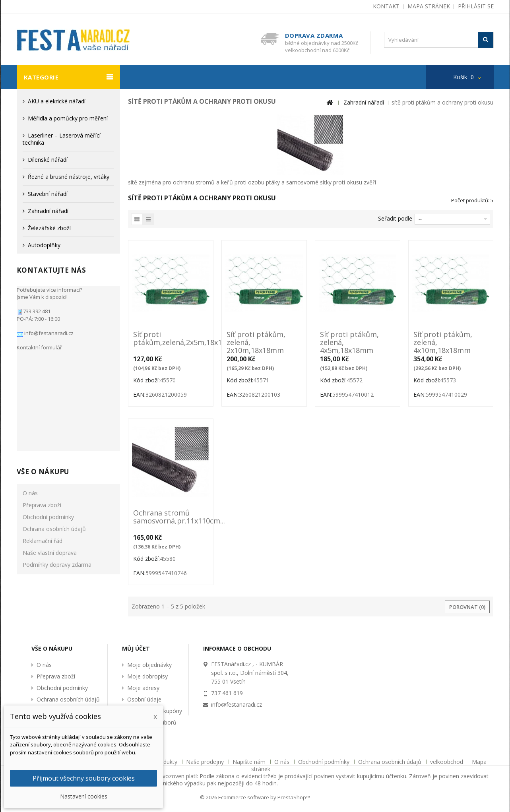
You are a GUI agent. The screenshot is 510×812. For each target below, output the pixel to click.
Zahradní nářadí (48, 211)
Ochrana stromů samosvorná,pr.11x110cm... (171, 517)
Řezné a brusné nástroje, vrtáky (69, 177)
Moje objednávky (149, 665)
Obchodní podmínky (48, 409)
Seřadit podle (395, 218)
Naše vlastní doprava (50, 445)
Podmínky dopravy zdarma (57, 456)
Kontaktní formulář (39, 343)
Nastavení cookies (84, 796)
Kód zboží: (146, 380)
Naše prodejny (206, 762)
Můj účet (136, 648)
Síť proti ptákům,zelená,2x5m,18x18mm (171, 339)
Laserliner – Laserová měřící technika (62, 139)
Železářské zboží (49, 228)
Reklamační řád (43, 433)
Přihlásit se (476, 6)
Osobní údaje (144, 699)
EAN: (139, 394)
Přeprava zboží (42, 397)
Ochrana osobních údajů (54, 421)
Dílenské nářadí (48, 160)
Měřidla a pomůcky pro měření (68, 118)
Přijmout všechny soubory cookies (84, 778)
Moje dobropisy (147, 676)
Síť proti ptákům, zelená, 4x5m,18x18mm (349, 342)
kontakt (386, 6)
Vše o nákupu (43, 363)
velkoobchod (447, 762)
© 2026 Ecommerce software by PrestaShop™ (255, 797)
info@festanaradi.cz (48, 329)
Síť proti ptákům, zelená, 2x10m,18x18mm (256, 342)
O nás (30, 385)
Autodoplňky (44, 245)
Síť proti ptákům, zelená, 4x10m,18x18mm (443, 342)
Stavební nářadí (48, 194)
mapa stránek (429, 6)
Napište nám (250, 762)
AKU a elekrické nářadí (57, 101)
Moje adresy (143, 688)
